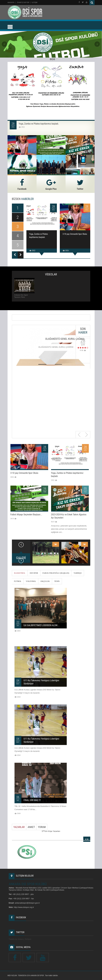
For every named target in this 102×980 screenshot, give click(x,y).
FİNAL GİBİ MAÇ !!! (32, 800)
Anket (31, 827)
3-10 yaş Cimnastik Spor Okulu (75, 234)
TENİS (57, 581)
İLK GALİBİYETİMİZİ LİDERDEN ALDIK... (42, 625)
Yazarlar (19, 827)
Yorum (42, 827)
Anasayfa (11, 3)
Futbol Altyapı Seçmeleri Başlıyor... (26, 515)
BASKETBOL (20, 573)
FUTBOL (18, 581)
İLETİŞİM (35, 3)
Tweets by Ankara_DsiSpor (20, 939)
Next (86, 435)
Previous (79, 435)
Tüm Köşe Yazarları (52, 831)
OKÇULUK (45, 581)
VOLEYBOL (31, 581)
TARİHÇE (78, 573)
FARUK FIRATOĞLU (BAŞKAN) (56, 573)
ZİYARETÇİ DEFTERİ (23, 3)
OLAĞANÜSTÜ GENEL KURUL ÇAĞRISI (65, 339)
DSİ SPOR (34, 573)
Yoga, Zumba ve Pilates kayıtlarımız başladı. (39, 124)
